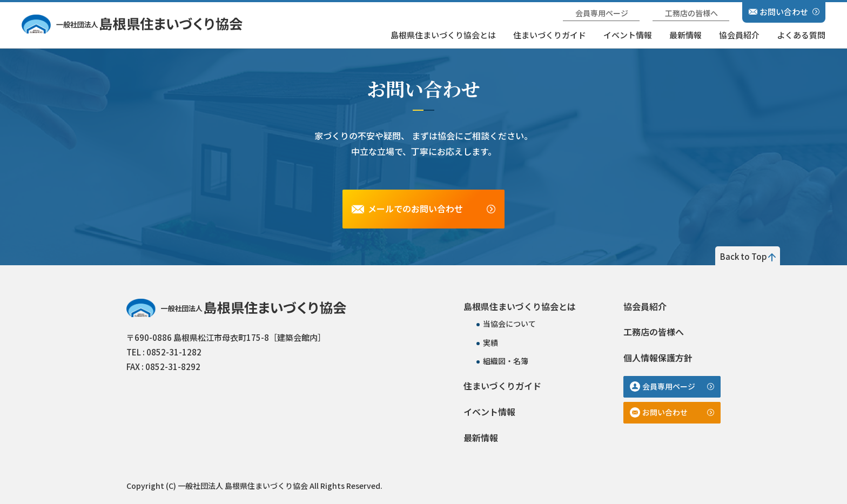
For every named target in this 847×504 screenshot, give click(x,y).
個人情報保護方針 (658, 358)
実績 (490, 342)
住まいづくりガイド (550, 35)
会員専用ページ (602, 13)
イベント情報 (628, 35)
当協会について (509, 324)
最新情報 (685, 35)
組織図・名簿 (506, 361)
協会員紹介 (739, 35)
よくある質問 (801, 35)
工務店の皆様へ (691, 13)
